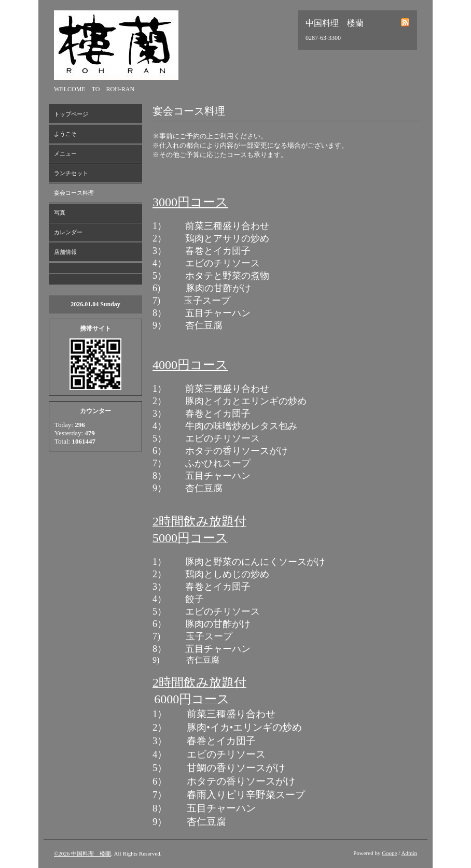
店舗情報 (65, 252)
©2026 (63, 853)
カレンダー (68, 232)
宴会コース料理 (74, 193)
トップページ (71, 114)
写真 (60, 212)
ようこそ (65, 134)
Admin (409, 853)
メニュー (65, 153)
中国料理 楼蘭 (91, 853)
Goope (389, 853)
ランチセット (71, 173)
